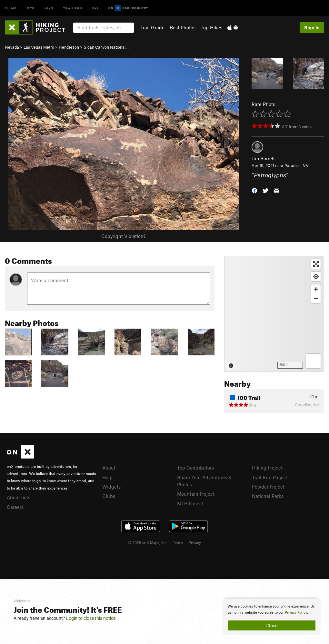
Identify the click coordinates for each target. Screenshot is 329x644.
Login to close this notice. (91, 618)
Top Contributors (195, 468)
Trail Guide (152, 27)
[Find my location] (316, 277)
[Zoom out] (316, 298)
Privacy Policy (296, 613)
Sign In (312, 27)
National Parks (268, 496)
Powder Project (268, 487)
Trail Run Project (270, 477)
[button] (254, 190)
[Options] (313, 361)
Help (107, 477)
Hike (49, 8)
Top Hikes (211, 27)
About (109, 468)
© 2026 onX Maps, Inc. (148, 542)
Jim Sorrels (264, 158)
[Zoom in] (316, 289)
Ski (95, 8)
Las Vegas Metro (39, 47)
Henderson (69, 47)
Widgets (111, 487)
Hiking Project (267, 468)
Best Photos (183, 27)
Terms (178, 542)
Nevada (12, 47)
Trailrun (73, 8)
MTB (31, 8)
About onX (18, 497)
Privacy (195, 542)
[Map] (274, 314)
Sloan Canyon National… (106, 47)
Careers (15, 507)
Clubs (109, 496)
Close (272, 625)
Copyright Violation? (123, 236)
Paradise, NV (297, 165)
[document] (272, 617)
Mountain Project (196, 494)
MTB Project (190, 503)
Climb (11, 8)
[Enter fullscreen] (316, 264)
